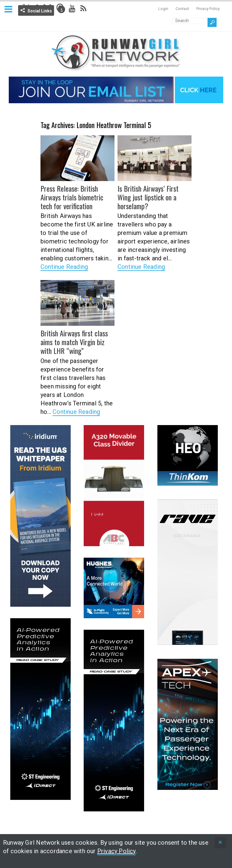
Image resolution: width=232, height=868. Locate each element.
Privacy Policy (208, 9)
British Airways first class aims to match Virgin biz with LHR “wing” (74, 342)
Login (163, 9)
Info (61, 9)
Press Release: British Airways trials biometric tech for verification (72, 197)
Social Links (40, 11)
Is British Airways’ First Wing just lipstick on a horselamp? (148, 197)
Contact (182, 9)
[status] (220, 843)
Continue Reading (64, 267)
